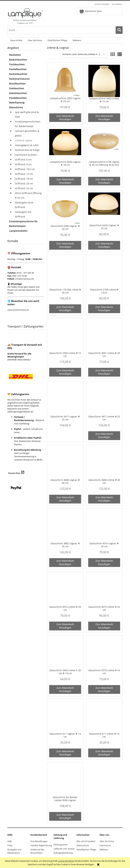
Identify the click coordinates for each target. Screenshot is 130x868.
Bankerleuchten (18, 60)
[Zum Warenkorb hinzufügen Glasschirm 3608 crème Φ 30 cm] (104, 499)
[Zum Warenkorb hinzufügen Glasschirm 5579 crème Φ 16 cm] (104, 689)
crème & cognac (24, 140)
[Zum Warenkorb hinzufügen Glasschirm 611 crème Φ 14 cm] (104, 753)
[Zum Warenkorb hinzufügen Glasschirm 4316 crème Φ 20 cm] (65, 626)
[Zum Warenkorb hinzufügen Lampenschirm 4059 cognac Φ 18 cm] (65, 181)
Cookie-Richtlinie (66, 861)
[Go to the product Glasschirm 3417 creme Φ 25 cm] (104, 399)
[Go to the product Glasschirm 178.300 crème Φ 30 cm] (65, 272)
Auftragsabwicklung (63, 853)
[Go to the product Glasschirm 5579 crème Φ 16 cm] (104, 653)
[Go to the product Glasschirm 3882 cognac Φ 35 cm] (65, 526)
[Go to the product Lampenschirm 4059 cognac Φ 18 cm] (65, 145)
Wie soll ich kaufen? (86, 841)
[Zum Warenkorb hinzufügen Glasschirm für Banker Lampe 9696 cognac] (65, 816)
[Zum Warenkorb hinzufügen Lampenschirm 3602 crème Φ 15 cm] (104, 118)
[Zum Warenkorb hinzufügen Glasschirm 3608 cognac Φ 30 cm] (65, 499)
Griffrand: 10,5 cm (25, 169)
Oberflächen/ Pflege (86, 849)
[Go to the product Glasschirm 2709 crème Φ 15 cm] (65, 336)
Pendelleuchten (18, 69)
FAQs (10, 845)
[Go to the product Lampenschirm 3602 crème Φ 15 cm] (104, 81)
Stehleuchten (17, 88)
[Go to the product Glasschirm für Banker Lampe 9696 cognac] (65, 780)
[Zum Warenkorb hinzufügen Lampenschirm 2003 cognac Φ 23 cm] (65, 118)
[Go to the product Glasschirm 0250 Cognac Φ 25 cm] (104, 208)
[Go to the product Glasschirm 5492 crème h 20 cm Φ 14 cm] (65, 653)
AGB (9, 841)
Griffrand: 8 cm (23, 164)
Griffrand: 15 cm (24, 174)
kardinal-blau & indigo (27, 150)
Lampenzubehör (18, 231)
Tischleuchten (17, 64)
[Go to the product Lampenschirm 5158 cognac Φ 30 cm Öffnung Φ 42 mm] (104, 145)
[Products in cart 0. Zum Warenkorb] (91, 11)
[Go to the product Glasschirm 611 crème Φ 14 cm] (104, 717)
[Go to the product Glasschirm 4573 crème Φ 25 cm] (104, 590)
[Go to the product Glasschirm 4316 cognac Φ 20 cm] (104, 526)
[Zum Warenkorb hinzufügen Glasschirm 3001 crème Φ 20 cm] (104, 372)
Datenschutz (83, 845)
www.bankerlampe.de (18, 310)
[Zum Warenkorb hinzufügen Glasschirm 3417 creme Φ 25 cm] (104, 436)
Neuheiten (15, 55)
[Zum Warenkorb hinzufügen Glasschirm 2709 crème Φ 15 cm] (65, 372)
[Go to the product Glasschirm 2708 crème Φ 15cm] (104, 272)
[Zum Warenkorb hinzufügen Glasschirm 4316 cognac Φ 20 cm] (104, 563)
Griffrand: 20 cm (24, 183)
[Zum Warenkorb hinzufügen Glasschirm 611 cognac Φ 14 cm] (65, 753)
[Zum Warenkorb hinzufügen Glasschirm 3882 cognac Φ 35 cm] (65, 563)
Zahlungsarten (61, 845)
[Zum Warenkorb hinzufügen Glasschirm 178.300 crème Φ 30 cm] (65, 309)
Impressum (105, 845)
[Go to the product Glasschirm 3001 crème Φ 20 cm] (104, 336)
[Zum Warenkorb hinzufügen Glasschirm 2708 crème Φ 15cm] (104, 309)
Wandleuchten (17, 84)
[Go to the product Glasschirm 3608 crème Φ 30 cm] (104, 463)
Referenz (104, 849)
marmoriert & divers (26, 155)
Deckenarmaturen (19, 79)
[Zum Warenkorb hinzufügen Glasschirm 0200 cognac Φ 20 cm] (65, 245)
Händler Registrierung (41, 845)
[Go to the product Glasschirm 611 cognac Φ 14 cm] (65, 717)
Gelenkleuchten (18, 93)
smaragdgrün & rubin (27, 145)
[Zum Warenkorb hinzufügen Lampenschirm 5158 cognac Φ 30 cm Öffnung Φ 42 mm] (104, 181)
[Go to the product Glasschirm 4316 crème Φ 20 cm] (65, 590)
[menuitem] (16, 40)
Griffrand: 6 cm (23, 160)
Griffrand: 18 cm (24, 179)
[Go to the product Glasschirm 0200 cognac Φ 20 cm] (65, 209)
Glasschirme (16, 107)
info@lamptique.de (24, 279)
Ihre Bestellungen (39, 841)
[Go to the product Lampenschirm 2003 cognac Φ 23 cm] (65, 81)
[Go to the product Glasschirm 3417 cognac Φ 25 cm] (65, 399)
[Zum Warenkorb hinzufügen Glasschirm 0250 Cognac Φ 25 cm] (104, 245)
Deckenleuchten (18, 74)
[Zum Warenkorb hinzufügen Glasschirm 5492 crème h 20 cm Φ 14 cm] (65, 689)
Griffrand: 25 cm (24, 188)
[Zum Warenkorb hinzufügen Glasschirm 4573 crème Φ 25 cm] (104, 626)
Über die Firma (107, 841)
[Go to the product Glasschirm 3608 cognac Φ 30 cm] (65, 463)
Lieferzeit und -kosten (64, 849)
